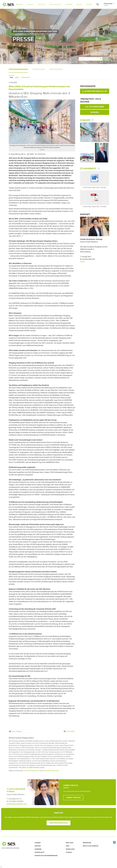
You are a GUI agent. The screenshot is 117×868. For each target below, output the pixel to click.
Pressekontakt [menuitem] (56, 69)
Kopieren (95, 112)
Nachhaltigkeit (55, 4)
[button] (101, 59)
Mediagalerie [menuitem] (39, 69)
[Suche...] (91, 59)
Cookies (69, 852)
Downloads (70, 849)
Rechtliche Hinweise (91, 846)
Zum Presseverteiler (58, 823)
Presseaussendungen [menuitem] (18, 69)
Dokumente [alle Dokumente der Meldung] (88, 169)
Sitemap (38, 843)
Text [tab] (11, 77)
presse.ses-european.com (51, 771)
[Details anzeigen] (95, 178)
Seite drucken (17, 731)
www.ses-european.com (32, 771)
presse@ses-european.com (17, 804)
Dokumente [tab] (26, 77)
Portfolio (41, 4)
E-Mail (82, 262)
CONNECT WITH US (73, 798)
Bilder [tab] (17, 77)
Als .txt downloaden (95, 107)
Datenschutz (39, 852)
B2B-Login (70, 843)
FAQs (68, 846)
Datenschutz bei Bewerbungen (46, 856)
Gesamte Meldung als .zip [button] (95, 91)
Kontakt (89, 4)
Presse (79, 4)
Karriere (69, 4)
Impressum (87, 843)
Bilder (85, 120)
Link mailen (71, 731)
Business (30, 4)
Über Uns (19, 4)
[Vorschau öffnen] (42, 122)
